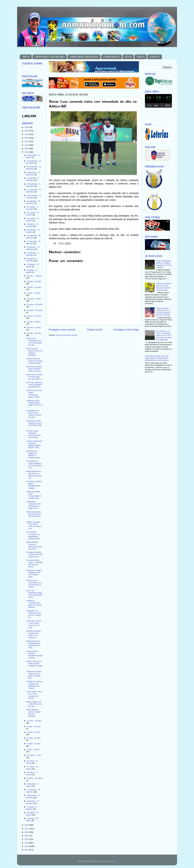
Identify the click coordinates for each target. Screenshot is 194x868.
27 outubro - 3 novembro (32, 208)
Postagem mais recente (62, 330)
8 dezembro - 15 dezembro (33, 174)
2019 (27, 152)
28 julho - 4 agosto (34, 276)
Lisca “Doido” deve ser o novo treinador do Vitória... (34, 695)
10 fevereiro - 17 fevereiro (33, 796)
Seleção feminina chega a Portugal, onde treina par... (34, 361)
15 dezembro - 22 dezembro (34, 168)
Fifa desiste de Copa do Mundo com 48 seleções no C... (34, 464)
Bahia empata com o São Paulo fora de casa (34, 704)
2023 (27, 138)
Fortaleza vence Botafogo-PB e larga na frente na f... (34, 404)
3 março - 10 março (35, 778)
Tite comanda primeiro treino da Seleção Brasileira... (34, 352)
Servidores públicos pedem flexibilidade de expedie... (34, 485)
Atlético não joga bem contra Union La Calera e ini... (34, 525)
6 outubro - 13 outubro (32, 225)
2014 (27, 839)
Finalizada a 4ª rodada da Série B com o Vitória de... (34, 614)
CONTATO (155, 57)
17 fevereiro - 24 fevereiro (33, 791)
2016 (27, 832)
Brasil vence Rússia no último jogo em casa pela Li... (34, 377)
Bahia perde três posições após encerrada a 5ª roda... (33, 644)
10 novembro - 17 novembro (34, 196)
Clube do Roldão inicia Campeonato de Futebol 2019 (34, 495)
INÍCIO (26, 57)
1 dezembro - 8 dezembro (33, 179)
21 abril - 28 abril (34, 738)
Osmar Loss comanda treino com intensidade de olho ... (34, 342)
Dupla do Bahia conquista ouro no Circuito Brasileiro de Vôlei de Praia (163, 312)
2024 (27, 134)
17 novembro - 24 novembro (34, 191)
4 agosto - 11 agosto (32, 271)
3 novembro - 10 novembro (33, 202)
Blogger (113, 861)
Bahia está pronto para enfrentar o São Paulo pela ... (34, 515)
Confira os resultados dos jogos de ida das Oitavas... (34, 604)
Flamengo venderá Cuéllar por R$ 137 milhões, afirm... (34, 574)
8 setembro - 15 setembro (33, 248)
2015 (27, 836)
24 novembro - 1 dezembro (33, 185)
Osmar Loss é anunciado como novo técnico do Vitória (34, 584)
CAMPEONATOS (111, 57)
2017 (27, 829)
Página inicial (95, 330)
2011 (27, 850)
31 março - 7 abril (34, 755)
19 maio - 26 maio (34, 333)
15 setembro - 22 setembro (33, 242)
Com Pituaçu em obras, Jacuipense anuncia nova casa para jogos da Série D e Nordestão (164, 336)
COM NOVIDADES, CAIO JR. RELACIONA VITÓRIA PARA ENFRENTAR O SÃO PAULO (157, 358)
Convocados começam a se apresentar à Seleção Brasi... (34, 535)
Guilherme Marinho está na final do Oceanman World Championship (164, 287)
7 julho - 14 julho (33, 293)
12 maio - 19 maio (34, 721)
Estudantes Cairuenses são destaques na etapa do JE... (34, 505)
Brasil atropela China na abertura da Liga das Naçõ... (34, 545)
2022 (27, 141)
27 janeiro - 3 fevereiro (32, 808)
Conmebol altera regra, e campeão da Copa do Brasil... (34, 563)
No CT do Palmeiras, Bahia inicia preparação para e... (34, 594)
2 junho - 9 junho (34, 322)
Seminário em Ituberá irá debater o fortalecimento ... (34, 454)
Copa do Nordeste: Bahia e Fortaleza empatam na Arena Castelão (164, 264)
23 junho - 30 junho (35, 304)
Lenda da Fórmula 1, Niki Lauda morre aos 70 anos (34, 624)
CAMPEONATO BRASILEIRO (84, 57)
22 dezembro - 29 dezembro (34, 162)
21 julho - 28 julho (34, 281)
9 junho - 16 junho (34, 316)
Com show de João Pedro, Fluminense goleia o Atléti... (34, 394)
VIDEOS (141, 57)
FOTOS (128, 57)
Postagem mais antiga (126, 330)
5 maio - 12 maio (34, 726)
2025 (27, 131)
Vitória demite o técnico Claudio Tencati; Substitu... (33, 713)
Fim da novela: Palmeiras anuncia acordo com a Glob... (33, 434)
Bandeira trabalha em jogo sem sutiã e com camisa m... (33, 634)
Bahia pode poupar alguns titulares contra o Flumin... (34, 369)
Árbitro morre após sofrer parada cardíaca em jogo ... (34, 665)
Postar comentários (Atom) (67, 335)
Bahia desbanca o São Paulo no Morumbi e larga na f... (34, 475)
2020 (27, 149)
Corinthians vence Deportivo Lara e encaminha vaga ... (34, 424)
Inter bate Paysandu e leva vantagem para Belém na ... (34, 385)
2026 (27, 127)
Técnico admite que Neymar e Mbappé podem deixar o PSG (34, 444)
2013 (27, 843)
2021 (27, 145)
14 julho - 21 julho (34, 287)
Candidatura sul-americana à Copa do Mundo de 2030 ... (34, 414)
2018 (27, 825)
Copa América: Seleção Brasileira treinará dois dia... (34, 655)
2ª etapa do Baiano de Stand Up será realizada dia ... (34, 554)
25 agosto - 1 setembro (32, 260)
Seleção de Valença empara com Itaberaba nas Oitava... (34, 685)
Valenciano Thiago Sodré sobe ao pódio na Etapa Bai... (34, 675)
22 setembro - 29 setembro (33, 237)
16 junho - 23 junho (35, 310)
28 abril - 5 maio (33, 732)
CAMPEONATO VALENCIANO (50, 57)
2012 (27, 846)
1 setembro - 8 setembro (32, 254)
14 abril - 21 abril (34, 744)
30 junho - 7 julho (34, 299)
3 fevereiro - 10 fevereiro (33, 802)
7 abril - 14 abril (33, 749)
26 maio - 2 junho (34, 327)
